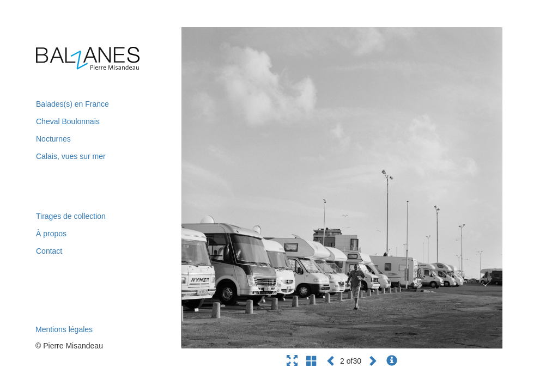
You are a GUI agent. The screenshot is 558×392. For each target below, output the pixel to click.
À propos (51, 234)
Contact (49, 251)
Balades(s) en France (72, 104)
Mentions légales (64, 329)
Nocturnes (53, 139)
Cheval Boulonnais (68, 121)
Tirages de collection (71, 216)
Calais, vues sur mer (71, 156)
